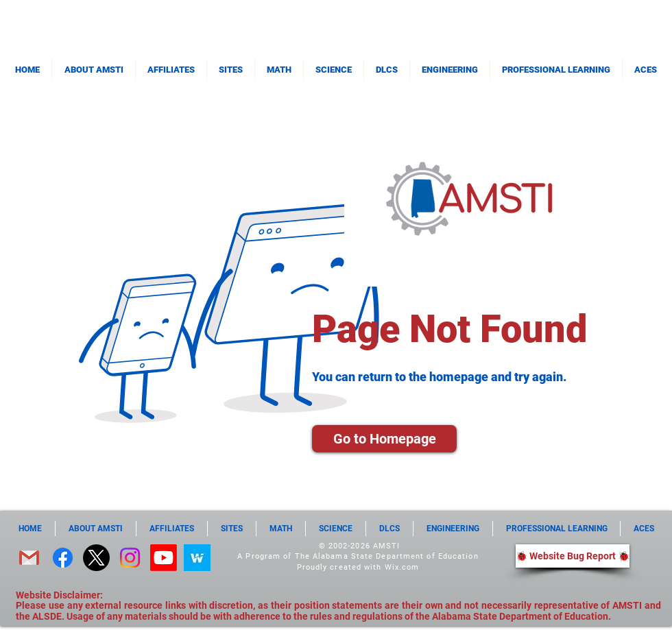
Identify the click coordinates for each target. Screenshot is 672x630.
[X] (96, 558)
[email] (29, 558)
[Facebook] (63, 558)
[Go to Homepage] (384, 439)
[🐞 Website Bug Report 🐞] (573, 556)
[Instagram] (130, 558)
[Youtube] (164, 558)
